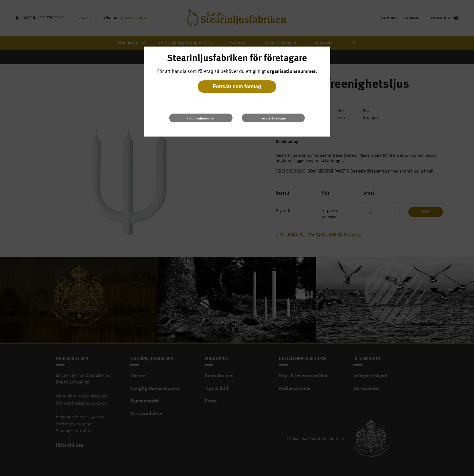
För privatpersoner (201, 118)
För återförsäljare (273, 118)
